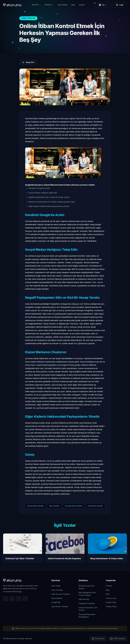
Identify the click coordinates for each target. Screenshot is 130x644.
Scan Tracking (57, 590)
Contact (82, 5)
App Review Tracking (60, 606)
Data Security (84, 599)
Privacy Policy (111, 606)
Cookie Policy (111, 602)
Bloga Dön (28, 62)
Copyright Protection (87, 603)
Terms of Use (111, 598)
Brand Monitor (57, 598)
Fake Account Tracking (60, 594)
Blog (73, 5)
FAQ (107, 594)
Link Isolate (56, 586)
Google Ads (56, 602)
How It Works (63, 5)
